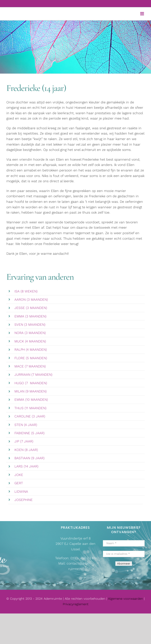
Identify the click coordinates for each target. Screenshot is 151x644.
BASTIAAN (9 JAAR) (29, 458)
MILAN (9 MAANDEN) (31, 391)
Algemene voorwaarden (126, 599)
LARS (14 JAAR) (26, 466)
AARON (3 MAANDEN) (31, 300)
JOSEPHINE (24, 500)
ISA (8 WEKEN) (26, 291)
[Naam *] (124, 543)
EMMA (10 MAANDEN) (31, 400)
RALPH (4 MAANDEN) (31, 350)
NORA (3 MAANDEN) (30, 333)
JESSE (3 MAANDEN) (31, 308)
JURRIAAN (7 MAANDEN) (33, 375)
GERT (19, 483)
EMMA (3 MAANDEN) (30, 316)
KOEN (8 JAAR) (26, 450)
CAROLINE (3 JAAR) (30, 416)
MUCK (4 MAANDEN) (30, 341)
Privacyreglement (76, 604)
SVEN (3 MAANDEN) (30, 325)
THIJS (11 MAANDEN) (30, 408)
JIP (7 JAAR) (24, 441)
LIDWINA (21, 492)
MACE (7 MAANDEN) (30, 366)
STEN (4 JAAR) (26, 425)
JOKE (19, 475)
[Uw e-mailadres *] (124, 554)
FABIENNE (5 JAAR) (29, 433)
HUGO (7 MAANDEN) (31, 383)
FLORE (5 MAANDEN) (31, 358)
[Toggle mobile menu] (142, 14)
